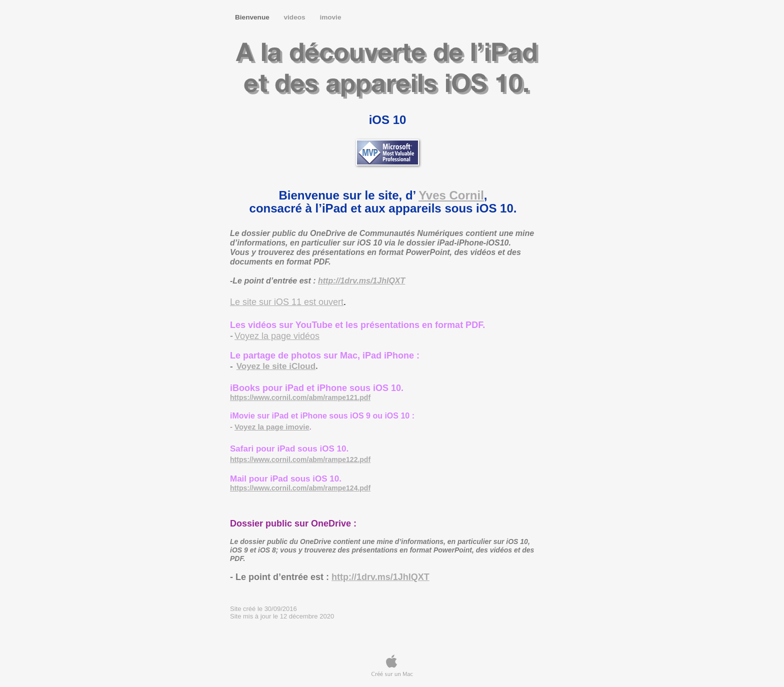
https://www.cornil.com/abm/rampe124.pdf (300, 488)
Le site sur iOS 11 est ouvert (287, 302)
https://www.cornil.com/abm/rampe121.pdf (300, 397)
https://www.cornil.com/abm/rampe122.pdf (300, 459)
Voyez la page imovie (272, 427)
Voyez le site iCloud (276, 366)
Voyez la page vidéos (277, 336)
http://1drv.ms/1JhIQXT (361, 281)
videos (296, 17)
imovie (330, 17)
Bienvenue (253, 17)
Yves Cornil (451, 195)
